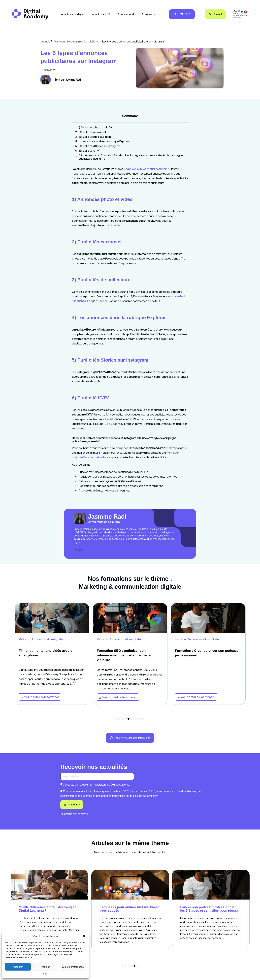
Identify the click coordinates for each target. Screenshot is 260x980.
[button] (84, 936)
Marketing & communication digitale (76, 41)
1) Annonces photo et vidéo (95, 127)
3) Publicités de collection (95, 137)
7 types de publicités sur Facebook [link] (145, 169)
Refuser (45, 967)
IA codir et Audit (126, 14)
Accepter (18, 967)
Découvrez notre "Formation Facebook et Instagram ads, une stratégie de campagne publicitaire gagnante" (131, 157)
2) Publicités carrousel (92, 132)
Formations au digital (72, 14)
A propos (149, 14)
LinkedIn (79, 550)
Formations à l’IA (100, 14)
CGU (45, 974)
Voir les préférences (73, 967)
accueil (45, 41)
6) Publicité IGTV (89, 151)
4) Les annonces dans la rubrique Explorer (104, 141)
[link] (113, 225)
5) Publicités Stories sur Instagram (99, 146)
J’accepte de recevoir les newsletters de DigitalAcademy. (96, 785)
